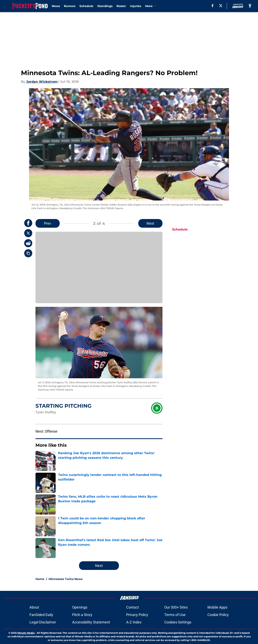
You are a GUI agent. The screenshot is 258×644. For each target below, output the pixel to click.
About (34, 607)
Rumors (70, 6)
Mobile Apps (217, 607)
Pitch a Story (82, 615)
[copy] (28, 253)
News (56, 6)
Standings (105, 6)
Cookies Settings (178, 622)
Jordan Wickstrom (42, 82)
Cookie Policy (218, 615)
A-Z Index (134, 622)
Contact (133, 607)
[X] (221, 6)
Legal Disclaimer (43, 622)
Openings (80, 607)
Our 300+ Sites (176, 607)
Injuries (136, 6)
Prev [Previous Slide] (48, 223)
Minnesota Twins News (66, 579)
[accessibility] (250, 6)
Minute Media (26, 633)
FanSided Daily (41, 615)
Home (40, 579)
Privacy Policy (137, 615)
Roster (121, 6)
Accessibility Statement (91, 622)
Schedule (86, 6)
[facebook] (213, 6)
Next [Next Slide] (150, 223)
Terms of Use (175, 615)
